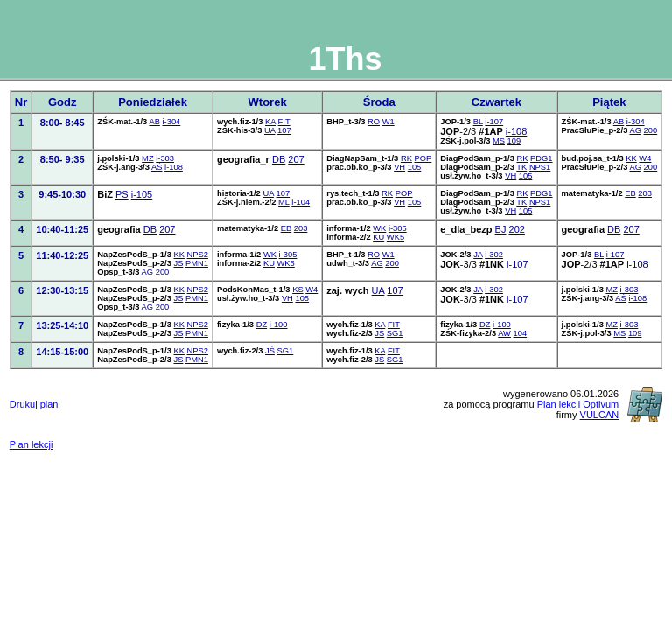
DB (279, 159)
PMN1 (197, 263)
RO (374, 122)
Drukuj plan (34, 404)
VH (399, 167)
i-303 (165, 158)
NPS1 (540, 167)
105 (415, 167)
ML (284, 202)
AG (635, 130)
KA (270, 122)
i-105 (142, 194)
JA (478, 255)
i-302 (494, 255)
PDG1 (541, 158)
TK (521, 167)
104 (521, 333)
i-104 (301, 202)
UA (269, 130)
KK (631, 158)
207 (296, 159)
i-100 (279, 325)
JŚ (379, 333)
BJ (501, 229)
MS (499, 141)
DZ (262, 325)
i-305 (398, 228)
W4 (645, 158)
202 (517, 229)
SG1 (395, 333)
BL (478, 122)
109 (514, 141)
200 (651, 130)
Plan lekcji (31, 444)
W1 (388, 122)
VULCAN (600, 415)
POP (423, 158)
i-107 (494, 122)
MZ (148, 158)
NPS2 (198, 255)
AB (154, 122)
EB (630, 193)
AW (504, 333)
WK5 (395, 237)
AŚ (157, 167)
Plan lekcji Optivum (578, 404)
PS (122, 194)
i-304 (172, 122)
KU (378, 237)
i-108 (516, 131)
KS (297, 290)
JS (178, 263)
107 (284, 130)
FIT (284, 122)
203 (645, 193)
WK (379, 228)
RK (406, 158)
